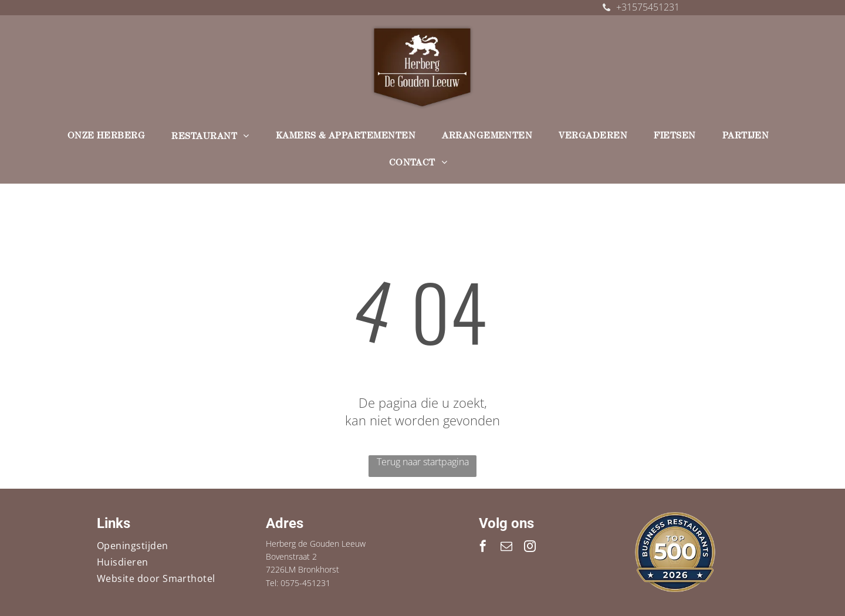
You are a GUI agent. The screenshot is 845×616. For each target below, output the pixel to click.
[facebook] (483, 548)
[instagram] (530, 548)
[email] (506, 548)
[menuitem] (111, 137)
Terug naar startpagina (423, 462)
